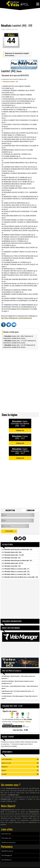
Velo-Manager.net (7, 855)
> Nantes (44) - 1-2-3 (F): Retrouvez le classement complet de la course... (20, 342)
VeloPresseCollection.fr (8, 842)
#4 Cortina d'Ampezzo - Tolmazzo (22, 722)
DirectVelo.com (6, 834)
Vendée (4, 774)
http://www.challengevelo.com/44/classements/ (16, 318)
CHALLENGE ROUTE (24, 68)
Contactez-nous (13, 795)
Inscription (10, 510)
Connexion (30, 510)
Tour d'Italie (28, 719)
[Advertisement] (20, 17)
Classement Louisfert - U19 (10, 81)
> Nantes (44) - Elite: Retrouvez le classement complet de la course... (18, 337)
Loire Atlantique (7, 759)
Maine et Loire (6, 763)
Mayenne (5, 767)
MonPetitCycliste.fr (7, 851)
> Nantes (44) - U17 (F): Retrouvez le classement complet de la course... (19, 346)
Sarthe (4, 770)
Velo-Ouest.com (6, 838)
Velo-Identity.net (6, 860)
